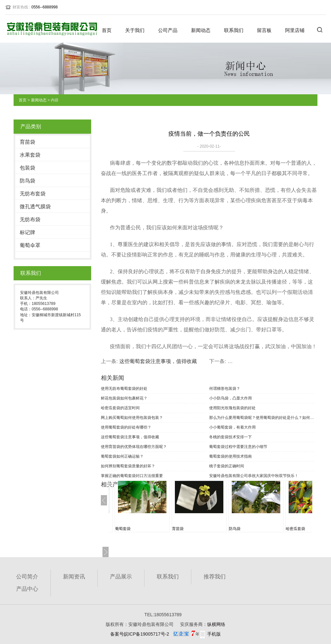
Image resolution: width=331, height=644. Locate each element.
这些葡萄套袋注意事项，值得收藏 (158, 361)
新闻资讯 (74, 577)
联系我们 (234, 30)
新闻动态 (201, 30)
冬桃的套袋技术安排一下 (230, 437)
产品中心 (27, 589)
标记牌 (27, 232)
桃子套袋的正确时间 (227, 466)
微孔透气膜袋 (35, 207)
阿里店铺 (295, 30)
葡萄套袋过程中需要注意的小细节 (238, 447)
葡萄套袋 (123, 529)
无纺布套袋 (33, 194)
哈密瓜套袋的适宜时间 (120, 408)
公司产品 (168, 30)
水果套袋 (30, 155)
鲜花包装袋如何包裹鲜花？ (124, 398)
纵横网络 (216, 624)
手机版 (214, 634)
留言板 (264, 30)
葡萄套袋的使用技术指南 (230, 456)
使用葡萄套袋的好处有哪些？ (126, 427)
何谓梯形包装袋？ (225, 389)
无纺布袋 (30, 219)
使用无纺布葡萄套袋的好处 (124, 389)
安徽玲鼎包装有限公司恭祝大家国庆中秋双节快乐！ (254, 476)
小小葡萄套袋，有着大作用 (232, 427)
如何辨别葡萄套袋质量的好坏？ (128, 466)
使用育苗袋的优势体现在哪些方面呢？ (134, 447)
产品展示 (121, 577)
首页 (107, 30)
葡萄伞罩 (30, 245)
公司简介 (27, 577)
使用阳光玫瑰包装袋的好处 (232, 408)
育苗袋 (27, 142)
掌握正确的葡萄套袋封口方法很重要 (132, 476)
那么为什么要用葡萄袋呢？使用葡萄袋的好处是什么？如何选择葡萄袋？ (262, 418)
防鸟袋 (27, 181)
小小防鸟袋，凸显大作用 (230, 398)
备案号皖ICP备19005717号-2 (140, 634)
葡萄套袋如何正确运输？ (122, 456)
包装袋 (27, 168)
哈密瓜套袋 (295, 529)
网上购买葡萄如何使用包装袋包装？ (132, 418)
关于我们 (135, 30)
